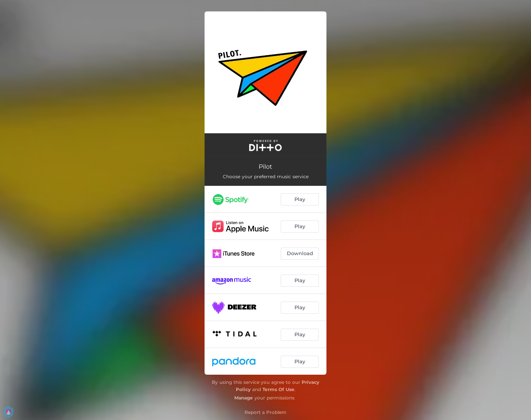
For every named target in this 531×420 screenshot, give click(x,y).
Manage (244, 398)
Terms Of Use (278, 389)
